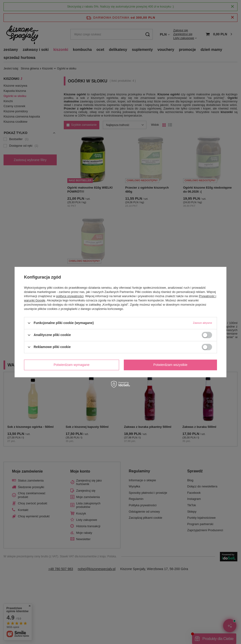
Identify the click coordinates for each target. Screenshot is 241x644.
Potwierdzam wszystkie (171, 365)
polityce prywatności (70, 296)
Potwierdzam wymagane (72, 365)
